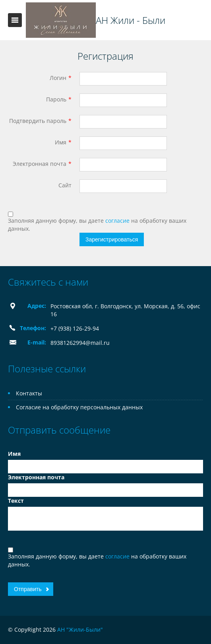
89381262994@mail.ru (80, 343)
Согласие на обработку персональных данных (79, 407)
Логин (58, 78)
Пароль (56, 99)
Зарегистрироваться (112, 239)
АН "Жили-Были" (80, 629)
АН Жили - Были (131, 20)
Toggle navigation (15, 20)
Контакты (29, 393)
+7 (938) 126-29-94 (75, 328)
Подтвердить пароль (38, 121)
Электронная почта (40, 164)
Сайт (65, 185)
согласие (118, 221)
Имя (61, 142)
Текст (16, 501)
